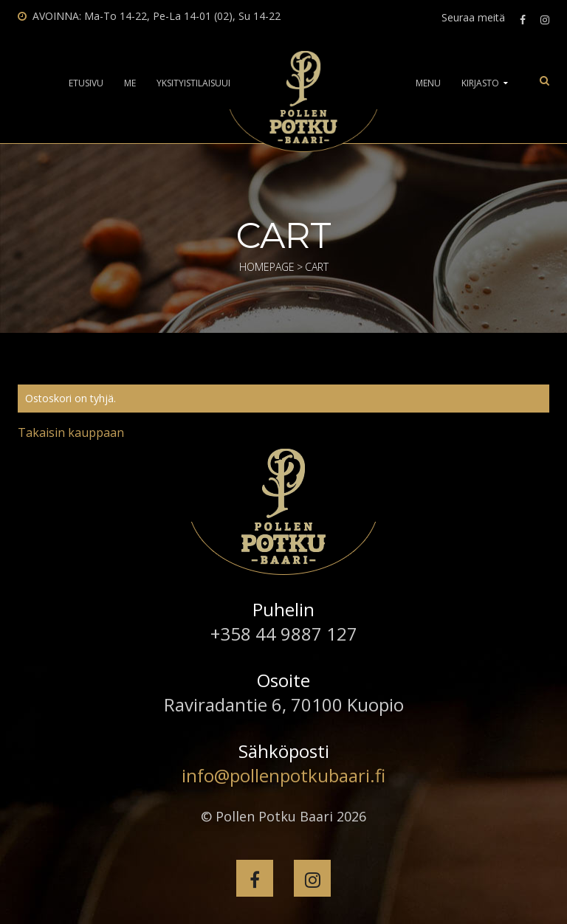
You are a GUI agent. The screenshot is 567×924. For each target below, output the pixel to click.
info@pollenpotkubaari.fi (283, 775)
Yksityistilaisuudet (200, 83)
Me (130, 83)
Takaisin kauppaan (71, 432)
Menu (428, 83)
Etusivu (86, 83)
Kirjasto (480, 83)
